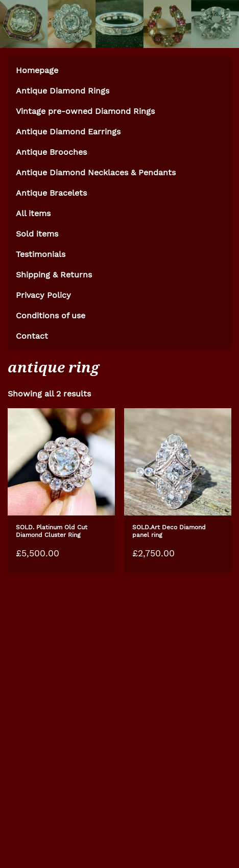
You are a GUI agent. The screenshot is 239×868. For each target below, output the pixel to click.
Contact (32, 336)
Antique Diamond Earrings (68, 132)
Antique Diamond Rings (63, 91)
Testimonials (41, 254)
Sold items (37, 234)
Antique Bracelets (51, 193)
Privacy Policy (43, 295)
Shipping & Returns (54, 275)
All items (33, 213)
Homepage (37, 70)
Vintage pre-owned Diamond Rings (85, 111)
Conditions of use (51, 315)
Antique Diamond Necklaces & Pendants (96, 172)
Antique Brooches (51, 152)
